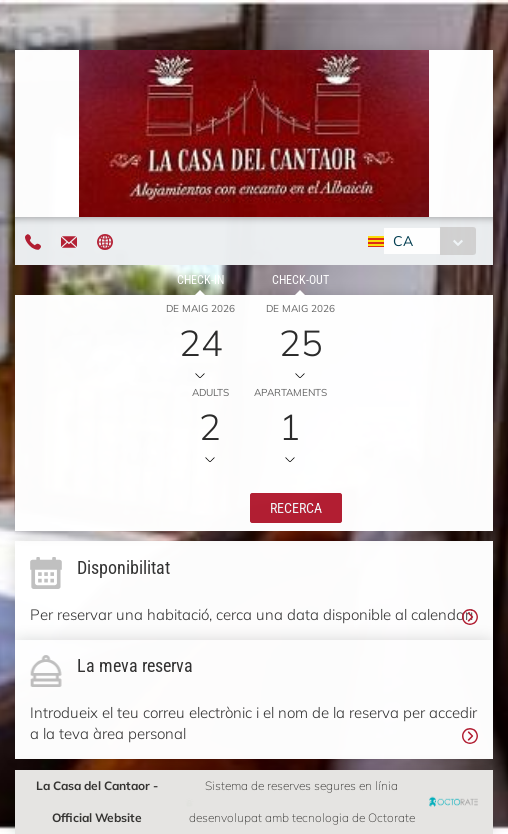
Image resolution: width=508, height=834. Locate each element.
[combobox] (429, 241)
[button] (296, 508)
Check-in (200, 280)
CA (403, 241)
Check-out (300, 280)
